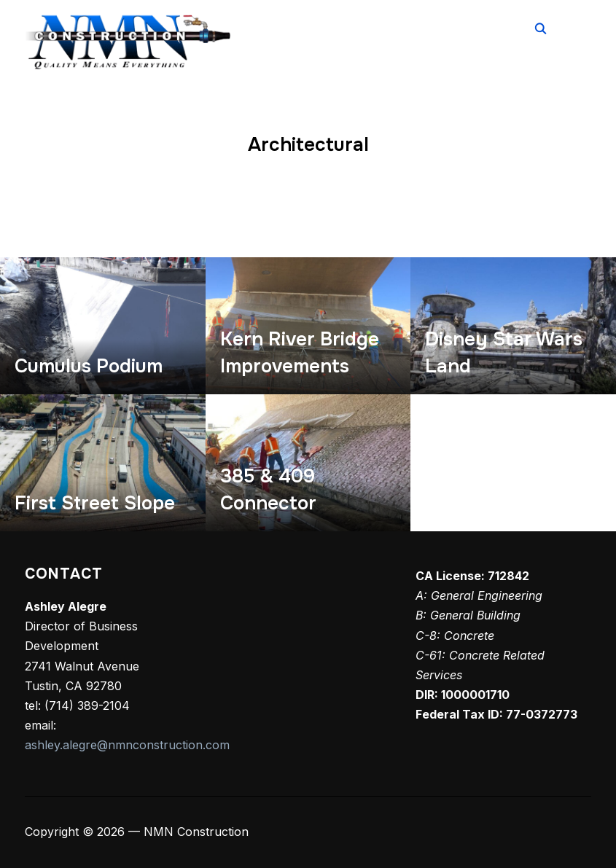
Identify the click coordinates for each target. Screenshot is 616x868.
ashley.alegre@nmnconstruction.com (127, 745)
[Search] (540, 28)
